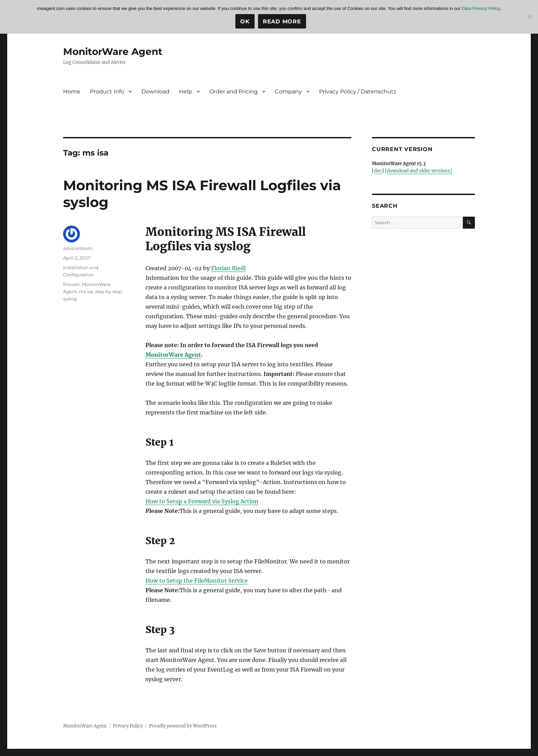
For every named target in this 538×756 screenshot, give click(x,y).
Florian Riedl (228, 268)
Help (186, 91)
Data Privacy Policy (481, 8)
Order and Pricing (233, 91)
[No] (529, 17)
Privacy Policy (128, 726)
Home (72, 91)
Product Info (107, 91)
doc (378, 171)
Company (288, 91)
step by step (108, 291)
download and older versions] (420, 171)
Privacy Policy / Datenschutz (358, 91)
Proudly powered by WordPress (183, 726)
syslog (70, 299)
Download (155, 91)
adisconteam (78, 248)
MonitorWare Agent (113, 51)
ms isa (86, 291)
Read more (282, 21)
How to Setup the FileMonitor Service (197, 581)
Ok (245, 21)
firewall (71, 284)
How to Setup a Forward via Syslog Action (202, 501)
